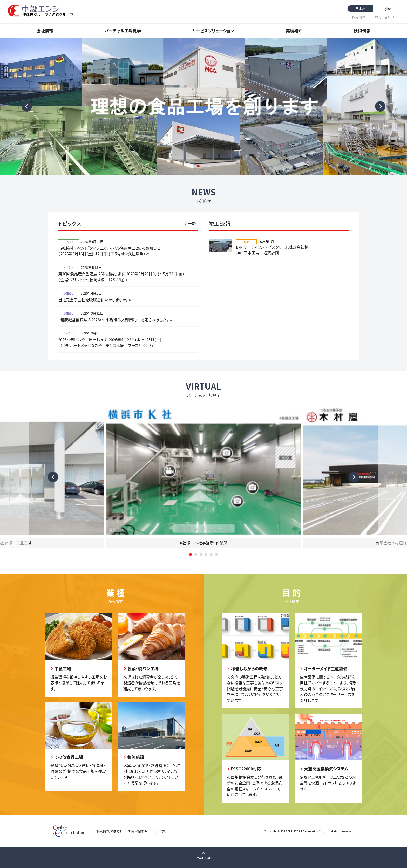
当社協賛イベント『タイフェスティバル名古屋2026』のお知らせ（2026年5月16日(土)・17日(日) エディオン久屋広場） (109, 251)
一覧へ (193, 224)
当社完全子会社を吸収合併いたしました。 (93, 300)
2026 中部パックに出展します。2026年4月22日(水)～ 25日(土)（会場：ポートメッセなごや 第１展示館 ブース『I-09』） (110, 343)
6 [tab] (216, 555)
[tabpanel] (203, 106)
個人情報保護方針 (110, 831)
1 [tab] (198, 166)
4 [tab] (206, 555)
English (386, 8)
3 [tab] (209, 166)
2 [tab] (203, 166)
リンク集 (159, 831)
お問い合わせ (385, 17)
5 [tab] (211, 555)
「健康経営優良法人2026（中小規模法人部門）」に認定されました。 (113, 320)
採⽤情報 (359, 17)
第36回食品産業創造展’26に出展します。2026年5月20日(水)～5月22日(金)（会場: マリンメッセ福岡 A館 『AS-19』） (121, 277)
